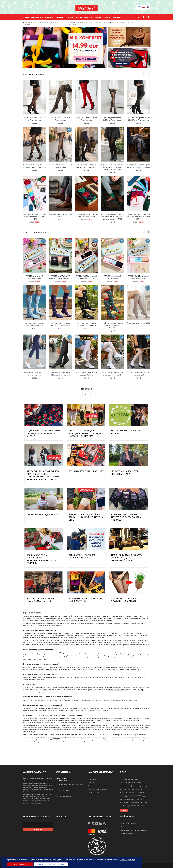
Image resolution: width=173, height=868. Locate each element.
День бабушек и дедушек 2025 (42, 515)
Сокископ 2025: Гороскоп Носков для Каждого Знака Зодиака (126, 517)
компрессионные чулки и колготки (101, 620)
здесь (45, 690)
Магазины (117, 17)
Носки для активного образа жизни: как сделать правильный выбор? (127, 558)
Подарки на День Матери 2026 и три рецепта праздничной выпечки (43, 433)
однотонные (37, 636)
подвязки (31, 620)
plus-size (85, 620)
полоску (144, 633)
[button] (149, 232)
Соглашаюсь (20, 864)
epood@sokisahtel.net (138, 735)
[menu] (73, 17)
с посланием (107, 643)
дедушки (141, 623)
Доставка (91, 783)
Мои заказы (125, 827)
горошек (137, 633)
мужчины (98, 641)
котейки (63, 636)
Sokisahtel (63, 825)
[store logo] (86, 8)
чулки (24, 620)
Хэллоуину (110, 623)
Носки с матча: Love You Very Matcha (132, 792)
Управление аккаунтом (129, 824)
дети (111, 641)
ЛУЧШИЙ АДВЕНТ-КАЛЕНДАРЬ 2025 (86, 471)
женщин (109, 618)
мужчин (115, 618)
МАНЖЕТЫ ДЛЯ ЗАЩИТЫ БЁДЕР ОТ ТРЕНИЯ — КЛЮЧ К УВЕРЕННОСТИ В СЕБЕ (86, 517)
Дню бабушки (132, 623)
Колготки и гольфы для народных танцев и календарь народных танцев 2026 (86, 433)
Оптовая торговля (94, 786)
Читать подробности (128, 860)
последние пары (66, 637)
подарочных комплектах (118, 690)
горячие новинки (47, 637)
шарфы (142, 690)
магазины (57, 738)
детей (121, 618)
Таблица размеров (94, 792)
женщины (105, 641)
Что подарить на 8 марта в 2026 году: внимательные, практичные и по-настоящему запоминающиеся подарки (133, 799)
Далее (86, 394)
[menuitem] (27, 17)
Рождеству (26, 625)
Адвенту (34, 625)
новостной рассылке (103, 718)
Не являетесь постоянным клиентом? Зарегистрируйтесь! (134, 832)
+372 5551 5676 (64, 790)
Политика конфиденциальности (99, 789)
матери (124, 623)
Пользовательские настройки (51, 864)
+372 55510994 (102, 735)
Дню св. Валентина (99, 623)
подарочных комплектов (68, 623)
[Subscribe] (38, 829)
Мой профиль (149, 17)
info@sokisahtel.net (124, 708)
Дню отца (117, 623)
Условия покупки (94, 779)
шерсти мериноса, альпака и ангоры (119, 688)
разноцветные (27, 636)
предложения (90, 637)
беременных (78, 620)
